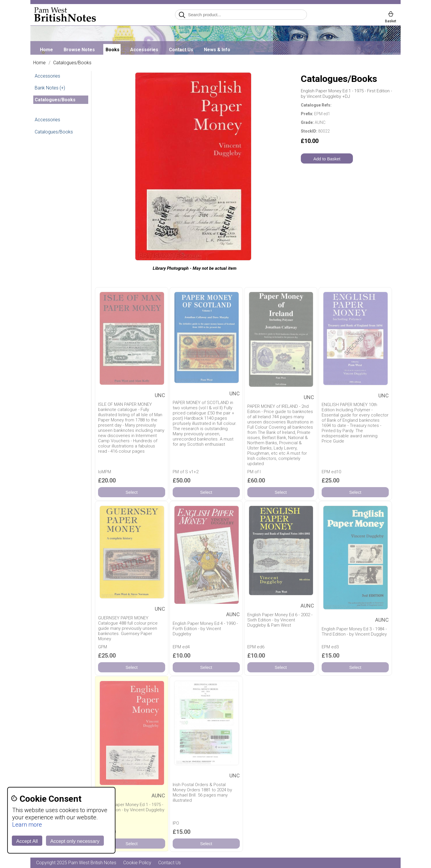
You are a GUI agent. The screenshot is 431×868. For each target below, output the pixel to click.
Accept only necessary (75, 841)
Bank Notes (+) (50, 88)
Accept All (27, 841)
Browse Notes (79, 50)
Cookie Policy (137, 863)
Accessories (144, 50)
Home (46, 50)
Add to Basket (327, 159)
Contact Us (181, 50)
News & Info (217, 50)
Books (113, 50)
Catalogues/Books (72, 63)
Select (132, 493)
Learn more (27, 825)
